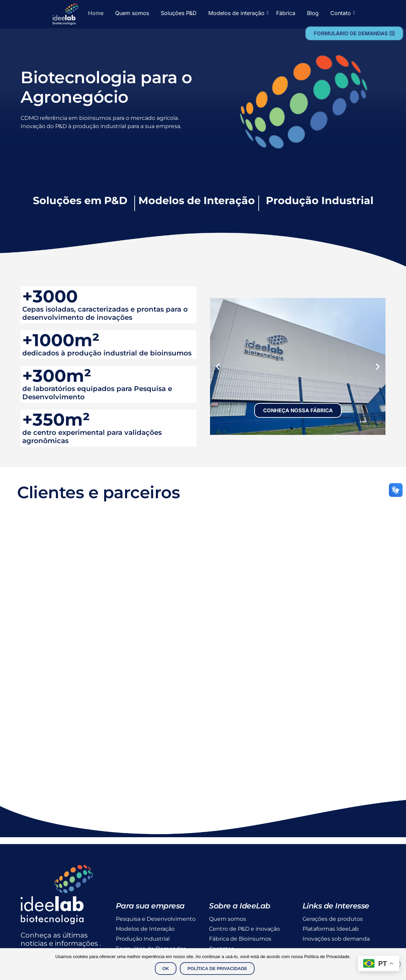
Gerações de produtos (333, 919)
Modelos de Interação (145, 929)
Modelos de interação (238, 13)
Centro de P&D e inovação (244, 929)
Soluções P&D (179, 13)
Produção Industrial (143, 939)
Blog (313, 13)
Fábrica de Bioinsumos (240, 939)
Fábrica (286, 13)
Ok (166, 969)
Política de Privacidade (217, 969)
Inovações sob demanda (336, 939)
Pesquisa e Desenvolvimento (156, 919)
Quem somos (132, 13)
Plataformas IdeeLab (331, 929)
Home (96, 13)
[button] (218, 366)
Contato (342, 13)
